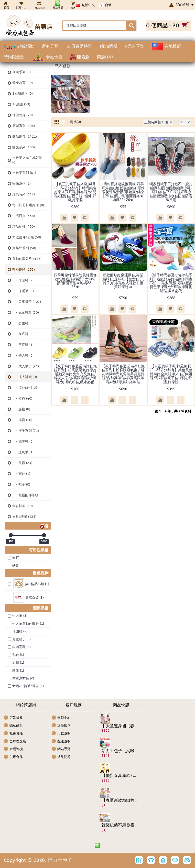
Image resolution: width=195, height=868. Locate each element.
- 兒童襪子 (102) (27, 302)
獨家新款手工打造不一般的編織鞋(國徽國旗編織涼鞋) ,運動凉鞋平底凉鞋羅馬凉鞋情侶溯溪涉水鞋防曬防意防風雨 (171, 192)
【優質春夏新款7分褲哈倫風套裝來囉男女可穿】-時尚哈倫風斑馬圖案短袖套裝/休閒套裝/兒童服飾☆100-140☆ (120, 776)
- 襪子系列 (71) (26, 431)
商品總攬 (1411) (25, 136)
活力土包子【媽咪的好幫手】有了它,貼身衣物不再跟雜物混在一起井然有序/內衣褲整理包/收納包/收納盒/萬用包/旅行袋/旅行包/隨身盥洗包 (120, 751)
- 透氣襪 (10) (24, 452)
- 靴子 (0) (21, 484)
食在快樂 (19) (23, 506)
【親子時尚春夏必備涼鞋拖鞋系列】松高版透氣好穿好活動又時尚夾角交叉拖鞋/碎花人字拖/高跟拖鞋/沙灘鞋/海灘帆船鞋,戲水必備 (75, 374)
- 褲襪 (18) (22, 420)
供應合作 (13, 757)
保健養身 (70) (23, 115)
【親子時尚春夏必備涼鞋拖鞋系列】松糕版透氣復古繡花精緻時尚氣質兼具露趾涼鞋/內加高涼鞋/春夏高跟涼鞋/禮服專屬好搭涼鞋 (123, 374)
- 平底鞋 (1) (23, 345)
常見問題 (61, 757)
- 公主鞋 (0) (23, 323)
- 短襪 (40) (22, 398)
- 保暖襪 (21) (24, 291)
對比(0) (75, 122)
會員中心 (61, 718)
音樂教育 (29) (23, 83)
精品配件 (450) (24, 227)
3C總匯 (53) (21, 104)
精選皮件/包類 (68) (27, 237)
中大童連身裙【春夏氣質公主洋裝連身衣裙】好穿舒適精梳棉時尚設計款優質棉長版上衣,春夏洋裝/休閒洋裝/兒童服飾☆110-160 (120, 726)
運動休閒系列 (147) (27, 259)
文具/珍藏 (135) (24, 517)
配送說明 (61, 741)
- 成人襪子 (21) (26, 366)
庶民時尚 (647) (24, 194)
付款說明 (61, 734)
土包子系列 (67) (24, 173)
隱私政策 (13, 726)
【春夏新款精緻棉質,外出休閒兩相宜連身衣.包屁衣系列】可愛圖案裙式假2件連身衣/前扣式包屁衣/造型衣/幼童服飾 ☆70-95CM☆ (120, 800)
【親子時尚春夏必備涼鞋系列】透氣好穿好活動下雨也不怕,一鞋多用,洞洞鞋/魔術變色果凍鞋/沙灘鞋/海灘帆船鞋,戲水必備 (171, 283)
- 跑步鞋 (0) (23, 441)
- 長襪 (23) (22, 463)
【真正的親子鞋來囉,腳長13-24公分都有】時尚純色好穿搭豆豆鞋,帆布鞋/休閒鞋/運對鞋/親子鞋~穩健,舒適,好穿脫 (75, 192)
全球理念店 (15, 741)
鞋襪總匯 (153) (24, 270)
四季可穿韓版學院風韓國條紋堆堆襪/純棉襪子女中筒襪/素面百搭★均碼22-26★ (75, 281)
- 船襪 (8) (21, 409)
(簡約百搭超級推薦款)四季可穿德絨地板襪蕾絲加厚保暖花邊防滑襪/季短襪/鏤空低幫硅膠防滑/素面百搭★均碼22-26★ (123, 192)
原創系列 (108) (24, 126)
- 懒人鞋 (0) (23, 355)
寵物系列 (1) (21, 184)
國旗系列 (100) (24, 147)
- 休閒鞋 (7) (23, 280)
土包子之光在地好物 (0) (27, 160)
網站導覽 (61, 749)
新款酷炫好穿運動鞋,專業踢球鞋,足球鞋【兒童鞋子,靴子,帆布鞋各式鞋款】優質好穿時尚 (123, 281)
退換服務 (61, 726)
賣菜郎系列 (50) (24, 248)
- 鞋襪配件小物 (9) (28, 495)
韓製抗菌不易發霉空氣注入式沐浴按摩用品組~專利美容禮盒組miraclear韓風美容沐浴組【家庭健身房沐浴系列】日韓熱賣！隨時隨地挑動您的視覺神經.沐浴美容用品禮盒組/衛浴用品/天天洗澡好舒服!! (120, 825)
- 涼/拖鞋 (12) (25, 388)
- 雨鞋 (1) (21, 474)
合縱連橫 (13, 749)
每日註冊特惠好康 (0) (28, 205)
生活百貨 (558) (24, 216)
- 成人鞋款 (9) (25, 377)
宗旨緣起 (13, 718)
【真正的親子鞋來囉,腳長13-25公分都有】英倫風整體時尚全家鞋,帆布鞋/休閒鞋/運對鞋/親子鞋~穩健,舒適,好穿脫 (171, 374)
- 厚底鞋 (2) (23, 334)
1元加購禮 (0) (23, 94)
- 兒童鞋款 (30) (26, 312)
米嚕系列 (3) (21, 72)
